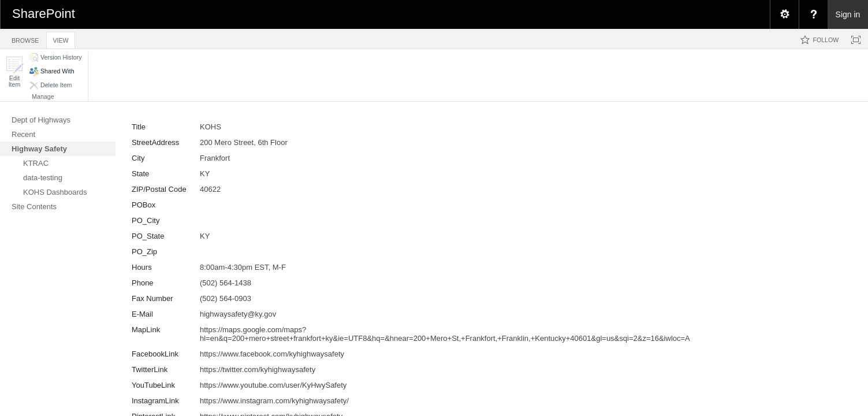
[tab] (25, 38)
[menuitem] (784, 14)
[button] (14, 72)
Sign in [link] (848, 14)
